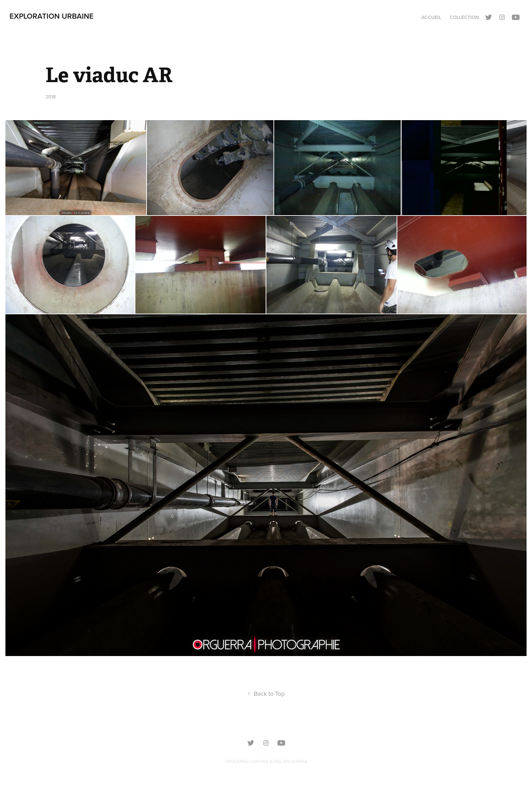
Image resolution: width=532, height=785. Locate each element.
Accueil (431, 17)
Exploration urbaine (52, 16)
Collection (464, 17)
